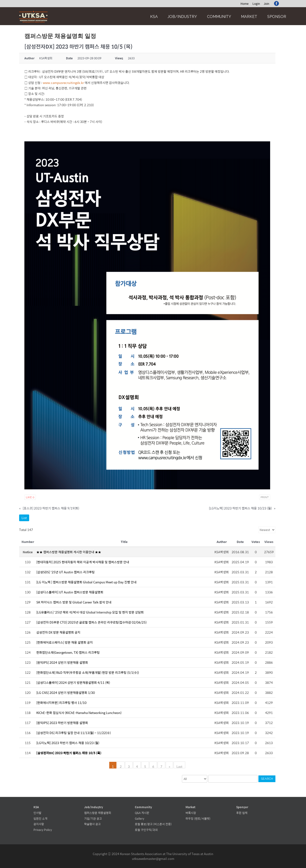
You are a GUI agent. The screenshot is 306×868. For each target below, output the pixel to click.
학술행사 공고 (92, 824)
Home (245, 4)
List (24, 518)
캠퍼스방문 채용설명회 (98, 813)
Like (30, 497)
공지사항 (39, 824)
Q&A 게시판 (142, 813)
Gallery (139, 818)
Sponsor (277, 17)
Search (267, 779)
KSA (154, 17)
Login (256, 4)
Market (249, 17)
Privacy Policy (43, 830)
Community (219, 17)
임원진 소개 (40, 818)
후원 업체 (242, 813)
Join (266, 4)
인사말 (37, 813)
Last (179, 766)
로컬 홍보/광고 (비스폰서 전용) (153, 824)
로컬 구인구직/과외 (146, 830)
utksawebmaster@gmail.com (153, 859)
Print (265, 497)
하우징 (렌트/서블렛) (198, 818)
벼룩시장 (191, 813)
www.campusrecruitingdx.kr (63, 83)
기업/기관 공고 (93, 818)
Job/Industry (182, 17)
